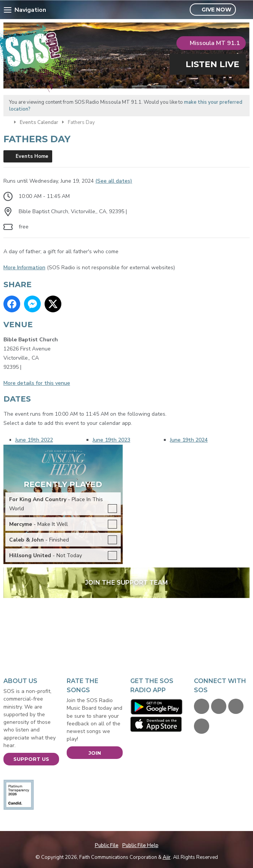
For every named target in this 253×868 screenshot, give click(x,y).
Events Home (32, 156)
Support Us (31, 759)
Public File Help (140, 845)
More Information (24, 268)
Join (95, 753)
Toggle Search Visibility (245, 10)
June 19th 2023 (111, 440)
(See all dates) (114, 181)
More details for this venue (37, 383)
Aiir (167, 857)
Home (7, 122)
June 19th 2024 (189, 440)
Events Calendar (39, 122)
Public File (107, 845)
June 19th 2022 (34, 440)
